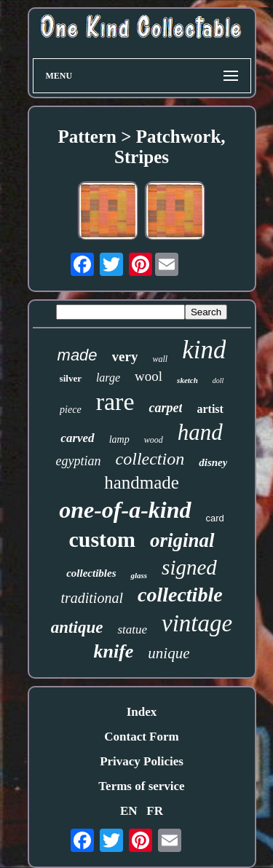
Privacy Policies (142, 761)
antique (77, 627)
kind (204, 350)
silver (71, 378)
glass (139, 575)
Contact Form (141, 737)
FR (155, 811)
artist (210, 409)
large (108, 378)
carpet (165, 408)
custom (102, 539)
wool (149, 376)
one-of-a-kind (125, 510)
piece (71, 410)
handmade (142, 482)
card (215, 518)
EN (129, 811)
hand (200, 432)
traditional (92, 598)
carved (77, 438)
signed (189, 567)
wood (154, 440)
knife (113, 651)
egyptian (79, 461)
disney (213, 462)
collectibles (91, 573)
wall (160, 359)
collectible (180, 595)
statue (132, 630)
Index (142, 712)
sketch (187, 380)
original (182, 540)
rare (115, 402)
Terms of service (141, 786)
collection (150, 459)
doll (218, 380)
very (125, 356)
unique (169, 653)
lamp (119, 439)
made (78, 355)
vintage (197, 623)
